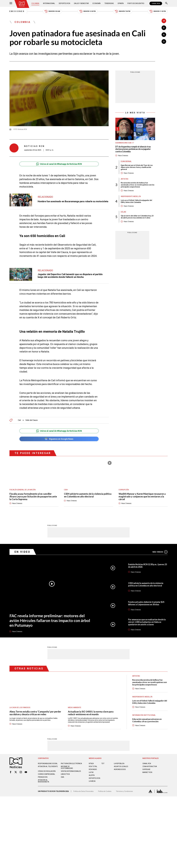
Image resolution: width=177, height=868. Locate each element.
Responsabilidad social (48, 758)
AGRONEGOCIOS (120, 764)
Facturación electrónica (71, 758)
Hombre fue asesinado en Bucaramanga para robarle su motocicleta (73, 201)
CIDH (66, 485)
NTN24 (91, 758)
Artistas (125, 179)
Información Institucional (144, 710)
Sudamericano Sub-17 (125, 143)
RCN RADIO (93, 764)
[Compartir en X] (164, 35)
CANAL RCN (156, 3)
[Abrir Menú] (11, 3)
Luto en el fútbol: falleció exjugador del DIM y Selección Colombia (136, 201)
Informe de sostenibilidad (67, 762)
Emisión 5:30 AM (52, 11)
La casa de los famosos (20, 702)
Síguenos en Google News (59, 434)
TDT (103, 758)
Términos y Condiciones (124, 786)
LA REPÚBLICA (119, 758)
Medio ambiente (75, 702)
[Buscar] (166, 3)
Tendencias (109, 3)
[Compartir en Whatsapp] (164, 42)
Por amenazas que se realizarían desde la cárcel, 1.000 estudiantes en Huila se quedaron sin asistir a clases (147, 617)
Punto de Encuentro (136, 3)
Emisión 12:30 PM (88, 11)
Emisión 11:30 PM (158, 11)
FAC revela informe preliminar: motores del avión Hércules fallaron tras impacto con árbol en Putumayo (50, 615)
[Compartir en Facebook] (164, 28)
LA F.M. (91, 767)
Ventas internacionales (71, 766)
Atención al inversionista (44, 776)
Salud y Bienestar (81, 3)
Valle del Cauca (31, 415)
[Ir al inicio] (22, 4)
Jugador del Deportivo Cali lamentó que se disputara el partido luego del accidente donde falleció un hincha (70, 276)
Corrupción (124, 485)
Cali (19, 415)
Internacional (49, 3)
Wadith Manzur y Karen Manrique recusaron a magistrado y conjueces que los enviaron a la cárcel (142, 491)
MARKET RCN (147, 767)
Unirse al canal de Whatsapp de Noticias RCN (59, 164)
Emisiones (17, 11)
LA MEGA (92, 776)
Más (160, 547)
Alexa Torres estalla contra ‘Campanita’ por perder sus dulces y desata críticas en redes (35, 708)
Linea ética (65, 769)
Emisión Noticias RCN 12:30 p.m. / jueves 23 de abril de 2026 (147, 561)
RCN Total (93, 761)
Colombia (35, 3)
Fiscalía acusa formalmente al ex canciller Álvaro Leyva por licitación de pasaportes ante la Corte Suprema (33, 491)
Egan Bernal (126, 161)
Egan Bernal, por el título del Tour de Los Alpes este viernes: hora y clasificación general (137, 167)
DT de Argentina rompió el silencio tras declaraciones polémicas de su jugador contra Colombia (133, 149)
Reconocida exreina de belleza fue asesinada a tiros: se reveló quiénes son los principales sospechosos (138, 185)
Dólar (123, 212)
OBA (62, 772)
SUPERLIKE (146, 764)
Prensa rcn (43, 772)
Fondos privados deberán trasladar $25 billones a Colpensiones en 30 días (146, 598)
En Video (22, 547)
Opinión (121, 3)
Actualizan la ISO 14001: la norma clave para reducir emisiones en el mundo (91, 708)
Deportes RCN (64, 3)
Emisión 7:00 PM (123, 11)
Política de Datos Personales (83, 786)
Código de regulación (47, 766)
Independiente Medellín (131, 196)
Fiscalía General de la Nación (23, 485)
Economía (97, 3)
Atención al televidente (48, 761)
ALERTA (92, 770)
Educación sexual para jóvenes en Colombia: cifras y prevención (147, 715)
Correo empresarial (47, 769)
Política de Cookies (105, 786)
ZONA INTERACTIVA (150, 761)
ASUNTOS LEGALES (121, 761)
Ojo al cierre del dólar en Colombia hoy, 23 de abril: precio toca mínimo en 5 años (137, 217)
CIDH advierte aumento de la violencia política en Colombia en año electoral (88, 490)
